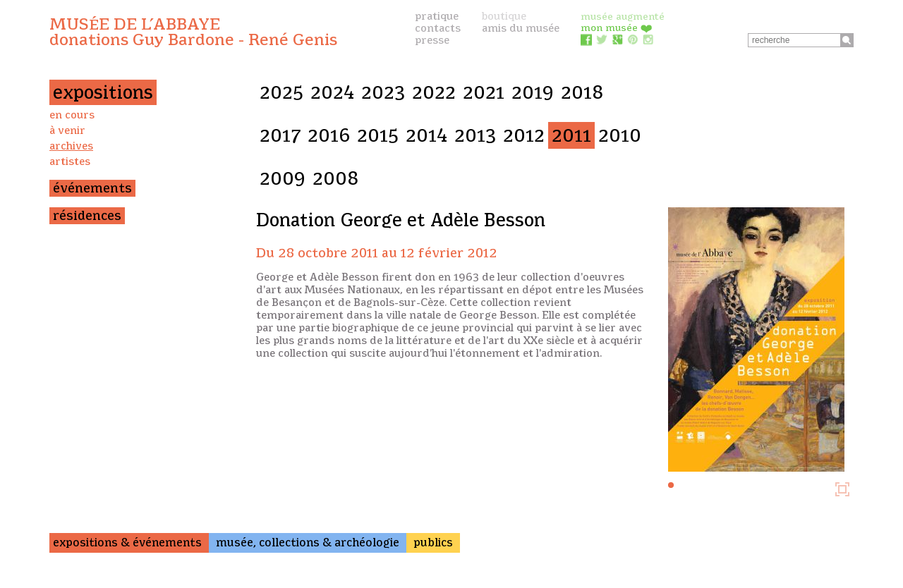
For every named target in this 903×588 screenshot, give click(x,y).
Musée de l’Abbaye (193, 32)
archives (71, 146)
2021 (484, 92)
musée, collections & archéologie (308, 543)
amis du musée (521, 28)
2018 (582, 92)
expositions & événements (127, 543)
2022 (434, 92)
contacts (438, 28)
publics (433, 543)
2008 (336, 178)
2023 (383, 92)
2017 (280, 135)
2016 (329, 135)
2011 (571, 135)
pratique (437, 16)
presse (432, 40)
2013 (475, 135)
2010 (620, 135)
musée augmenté (623, 16)
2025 (281, 92)
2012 (524, 135)
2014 (426, 135)
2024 (332, 92)
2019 (533, 92)
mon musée (617, 27)
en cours (72, 115)
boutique (504, 16)
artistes (70, 161)
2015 (378, 135)
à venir (67, 130)
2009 (283, 178)
